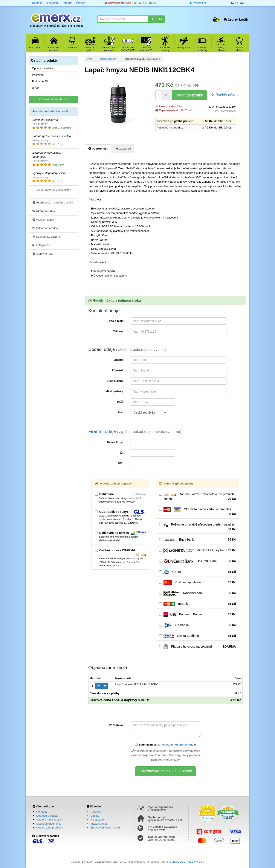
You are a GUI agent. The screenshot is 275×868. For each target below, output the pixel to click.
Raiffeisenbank (198, 593)
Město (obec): (115, 391)
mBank (198, 604)
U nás (36, 88)
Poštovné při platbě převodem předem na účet (198, 527)
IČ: (122, 453)
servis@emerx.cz (118, 3)
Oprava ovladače (43, 68)
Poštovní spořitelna (198, 582)
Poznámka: (116, 725)
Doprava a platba (47, 816)
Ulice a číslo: (115, 381)
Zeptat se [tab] (123, 148)
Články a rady (43, 254)
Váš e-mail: (116, 321)
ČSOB (198, 572)
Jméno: (119, 360)
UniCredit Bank (198, 561)
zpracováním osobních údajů (176, 745)
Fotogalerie (41, 245)
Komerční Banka (198, 614)
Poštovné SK (40, 81)
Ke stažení (97, 820)
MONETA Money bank (198, 550)
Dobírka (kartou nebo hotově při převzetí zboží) (198, 497)
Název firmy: (115, 442)
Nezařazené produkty (50, 828)
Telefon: (118, 331)
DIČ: (121, 463)
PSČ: (120, 402)
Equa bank (198, 540)
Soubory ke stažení (46, 237)
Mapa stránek (99, 824)
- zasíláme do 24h (53, 202)
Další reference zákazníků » (54, 190)
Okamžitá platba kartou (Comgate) (198, 512)
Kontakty (42, 812)
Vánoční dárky (43, 220)
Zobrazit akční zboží (54, 99)
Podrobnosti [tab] (98, 148)
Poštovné (38, 75)
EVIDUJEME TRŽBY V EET (187, 862)
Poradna (67, 3)
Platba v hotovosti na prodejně (198, 647)
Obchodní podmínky (49, 824)
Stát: (121, 412)
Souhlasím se (165, 744)
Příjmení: (118, 370)
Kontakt (37, 3)
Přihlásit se (198, 3)
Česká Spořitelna (198, 636)
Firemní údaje (135, 431)
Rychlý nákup (225, 95)
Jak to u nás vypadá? (50, 820)
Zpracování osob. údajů (105, 828)
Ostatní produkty (108, 59)
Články (81, 3)
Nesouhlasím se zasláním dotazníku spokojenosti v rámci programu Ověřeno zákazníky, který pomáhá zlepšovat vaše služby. (165, 755)
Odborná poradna (45, 228)
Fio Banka (198, 625)
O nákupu (52, 3)
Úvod (90, 59)
